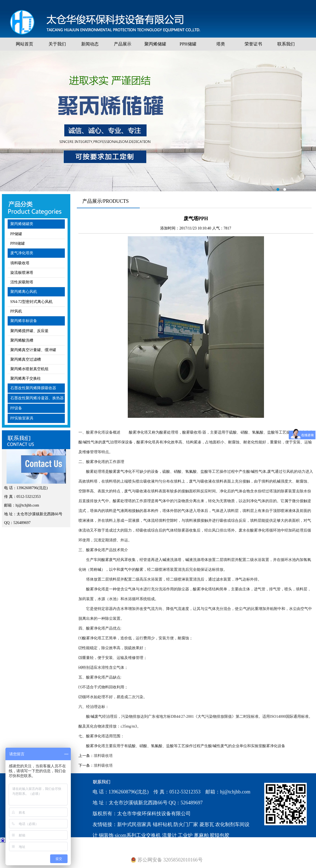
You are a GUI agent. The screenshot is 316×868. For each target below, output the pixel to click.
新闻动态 (90, 44)
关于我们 (57, 44)
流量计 (169, 835)
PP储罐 (16, 234)
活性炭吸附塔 (22, 282)
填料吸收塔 (20, 263)
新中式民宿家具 (134, 824)
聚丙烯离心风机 (24, 292)
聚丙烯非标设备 (24, 321)
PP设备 (16, 408)
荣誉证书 (253, 44)
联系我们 (286, 44)
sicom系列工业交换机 (138, 835)
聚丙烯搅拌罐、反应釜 (29, 331)
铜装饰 (106, 835)
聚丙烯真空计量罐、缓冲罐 (33, 350)
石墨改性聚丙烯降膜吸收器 (33, 388)
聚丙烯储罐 (155, 44)
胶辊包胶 (220, 835)
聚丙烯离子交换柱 (26, 378)
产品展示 (123, 44)
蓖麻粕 (201, 835)
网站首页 (25, 44)
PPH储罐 (188, 44)
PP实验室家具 (22, 418)
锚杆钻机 (163, 824)
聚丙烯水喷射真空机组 (29, 369)
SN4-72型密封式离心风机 (32, 302)
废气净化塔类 (22, 253)
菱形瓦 (207, 824)
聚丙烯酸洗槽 (22, 340)
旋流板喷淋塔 (22, 273)
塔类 (221, 44)
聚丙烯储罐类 (22, 224)
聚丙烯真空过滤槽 (26, 359)
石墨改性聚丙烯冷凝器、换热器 (37, 398)
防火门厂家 (186, 824)
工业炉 (185, 835)
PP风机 (16, 311)
